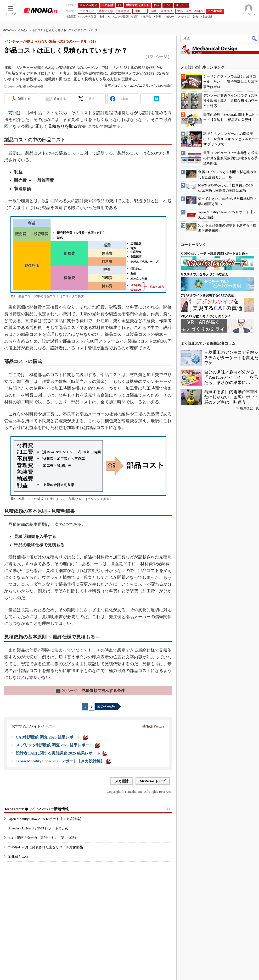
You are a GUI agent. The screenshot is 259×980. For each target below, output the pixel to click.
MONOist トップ (153, 781)
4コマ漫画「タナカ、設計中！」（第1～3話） (43, 838)
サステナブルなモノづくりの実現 (204, 274)
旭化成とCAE (18, 857)
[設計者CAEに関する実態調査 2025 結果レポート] (61, 753)
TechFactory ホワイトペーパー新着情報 (36, 809)
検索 (255, 38)
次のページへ (107, 707)
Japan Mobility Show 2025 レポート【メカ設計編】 (46, 819)
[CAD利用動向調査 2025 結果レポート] (52, 737)
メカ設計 (23, 30)
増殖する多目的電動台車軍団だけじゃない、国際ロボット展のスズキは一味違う (231, 397)
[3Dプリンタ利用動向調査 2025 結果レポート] (58, 745)
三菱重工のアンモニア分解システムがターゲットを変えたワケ (231, 358)
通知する (60, 99)
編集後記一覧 (250, 408)
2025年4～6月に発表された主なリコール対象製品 (46, 847)
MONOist (8, 30)
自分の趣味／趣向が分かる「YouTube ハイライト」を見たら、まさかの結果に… (231, 377)
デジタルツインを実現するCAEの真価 (207, 295)
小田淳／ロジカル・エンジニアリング (128, 86)
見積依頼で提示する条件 (90, 691)
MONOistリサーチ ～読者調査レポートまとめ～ (214, 254)
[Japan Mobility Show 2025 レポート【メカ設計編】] (63, 761)
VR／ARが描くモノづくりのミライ (205, 316)
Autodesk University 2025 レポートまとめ (38, 828)
